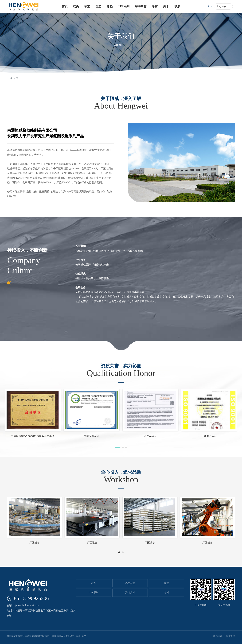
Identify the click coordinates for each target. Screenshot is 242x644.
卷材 (167, 593)
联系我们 (217, 636)
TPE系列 (94, 593)
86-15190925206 (31, 598)
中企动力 (70, 636)
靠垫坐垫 (130, 583)
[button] (118, 447)
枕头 (94, 583)
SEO (84, 636)
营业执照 (230, 636)
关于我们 (121, 36)
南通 (78, 636)
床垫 (167, 583)
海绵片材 (130, 593)
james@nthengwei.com (27, 605)
